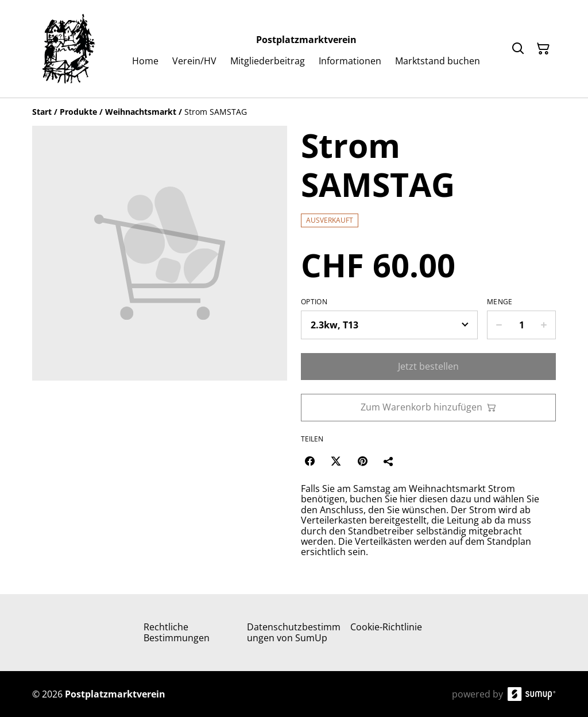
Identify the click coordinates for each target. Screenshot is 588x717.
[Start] (42, 112)
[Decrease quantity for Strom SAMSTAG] (499, 325)
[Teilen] (389, 461)
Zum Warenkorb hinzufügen (428, 407)
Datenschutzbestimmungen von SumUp (294, 632)
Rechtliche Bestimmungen (177, 632)
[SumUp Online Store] (532, 694)
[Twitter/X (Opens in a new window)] (336, 461)
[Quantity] (521, 325)
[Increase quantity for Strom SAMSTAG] (544, 325)
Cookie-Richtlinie (386, 627)
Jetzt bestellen (428, 366)
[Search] (518, 49)
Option (314, 302)
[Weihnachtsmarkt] (141, 112)
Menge (500, 302)
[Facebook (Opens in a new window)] (310, 461)
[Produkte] (78, 112)
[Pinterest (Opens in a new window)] (362, 461)
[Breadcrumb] (294, 112)
